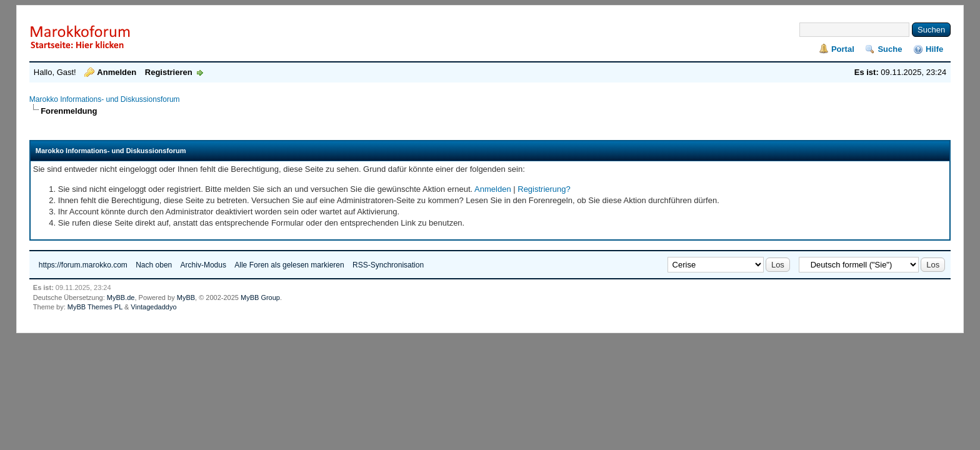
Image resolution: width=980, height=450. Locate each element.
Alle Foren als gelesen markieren (289, 265)
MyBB (186, 297)
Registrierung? (544, 189)
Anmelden (117, 72)
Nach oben (154, 265)
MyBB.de (121, 297)
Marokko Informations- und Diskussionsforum (105, 99)
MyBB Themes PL (95, 307)
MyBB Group (260, 297)
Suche (890, 49)
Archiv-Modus (203, 265)
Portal (843, 49)
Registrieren (169, 72)
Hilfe (934, 49)
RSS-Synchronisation (388, 265)
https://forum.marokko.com (83, 265)
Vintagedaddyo (153, 307)
